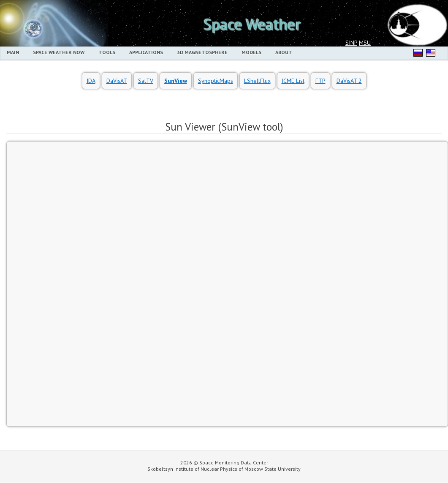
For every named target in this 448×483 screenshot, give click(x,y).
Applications (146, 52)
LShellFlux (257, 81)
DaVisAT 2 (349, 81)
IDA (91, 81)
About (284, 52)
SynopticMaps (216, 81)
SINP (351, 43)
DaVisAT (117, 81)
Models (251, 52)
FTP (320, 81)
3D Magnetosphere (202, 52)
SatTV (146, 81)
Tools (107, 52)
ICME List (293, 81)
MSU (365, 43)
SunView (176, 81)
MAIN (13, 52)
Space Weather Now (59, 52)
